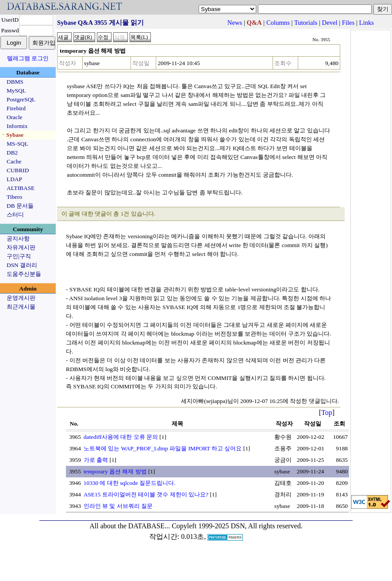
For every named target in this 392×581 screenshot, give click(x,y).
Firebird (16, 108)
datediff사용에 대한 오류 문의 (121, 437)
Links (367, 23)
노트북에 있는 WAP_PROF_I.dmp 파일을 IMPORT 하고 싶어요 (163, 448)
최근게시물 (21, 307)
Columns (278, 23)
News (235, 23)
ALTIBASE (21, 188)
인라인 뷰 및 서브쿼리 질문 (118, 506)
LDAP (14, 179)
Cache (14, 161)
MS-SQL (17, 144)
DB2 (12, 153)
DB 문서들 (20, 206)
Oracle (15, 117)
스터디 (15, 215)
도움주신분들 (24, 274)
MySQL (16, 91)
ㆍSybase (12, 135)
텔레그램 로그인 (28, 58)
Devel (330, 23)
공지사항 (18, 238)
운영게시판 (21, 298)
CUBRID (18, 170)
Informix (17, 126)
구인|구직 (19, 256)
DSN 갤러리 (22, 265)
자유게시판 (21, 247)
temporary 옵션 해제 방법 (115, 471)
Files (348, 23)
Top (327, 413)
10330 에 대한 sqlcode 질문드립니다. (130, 483)
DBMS (15, 82)
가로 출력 (96, 460)
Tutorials (306, 23)
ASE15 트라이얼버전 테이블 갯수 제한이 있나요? (146, 494)
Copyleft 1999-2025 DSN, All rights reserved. (237, 526)
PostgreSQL (21, 99)
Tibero (14, 197)
